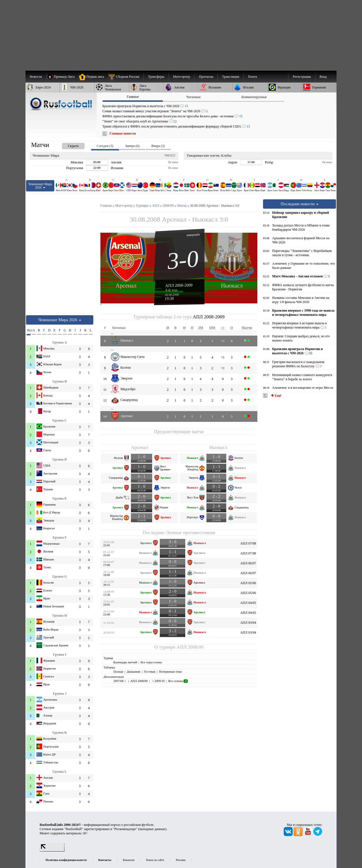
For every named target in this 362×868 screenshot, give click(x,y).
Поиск (253, 77)
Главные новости (123, 133)
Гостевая (150, 671)
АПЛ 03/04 (248, 623)
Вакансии (129, 860)
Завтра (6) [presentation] (132, 146)
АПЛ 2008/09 (190, 647)
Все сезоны (178, 681)
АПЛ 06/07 (248, 563)
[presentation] (68, 145)
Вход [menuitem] (323, 77)
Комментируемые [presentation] (254, 97)
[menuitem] (126, 77)
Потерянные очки (170, 671)
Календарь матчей (125, 662)
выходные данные (152, 829)
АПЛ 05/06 (248, 583)
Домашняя (133, 671)
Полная (118, 671)
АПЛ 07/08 (248, 543)
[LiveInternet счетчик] (52, 850)
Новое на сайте (155, 860)
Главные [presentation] (133, 97)
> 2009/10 (158, 681)
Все (29, 330)
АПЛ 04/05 (248, 603)
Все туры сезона (151, 662)
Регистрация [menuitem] (302, 77)
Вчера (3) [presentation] (158, 146)
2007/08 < (120, 681)
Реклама (181, 860)
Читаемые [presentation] (193, 97)
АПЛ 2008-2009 (179, 285)
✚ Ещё (276, 396)
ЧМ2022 (170, 155)
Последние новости (299, 204)
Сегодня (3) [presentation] (105, 146)
